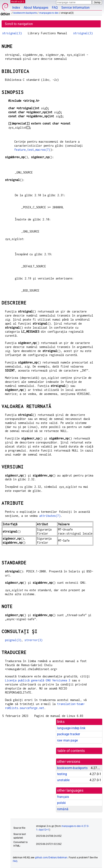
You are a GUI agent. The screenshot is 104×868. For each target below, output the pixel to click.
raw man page (67, 740)
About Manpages (36, 8)
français (63, 797)
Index (16, 8)
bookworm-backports (25, 13)
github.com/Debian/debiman (51, 858)
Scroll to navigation (19, 24)
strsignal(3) (12, 33)
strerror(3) (33, 640)
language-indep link (71, 728)
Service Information (75, 8)
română (63, 809)
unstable (63, 780)
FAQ (55, 8)
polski (61, 803)
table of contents (71, 751)
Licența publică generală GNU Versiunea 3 (38, 680)
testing (62, 774)
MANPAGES (18, 2)
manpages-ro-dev (49, 13)
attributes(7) (50, 516)
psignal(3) (13, 640)
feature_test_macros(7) (32, 150)
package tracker (69, 734)
